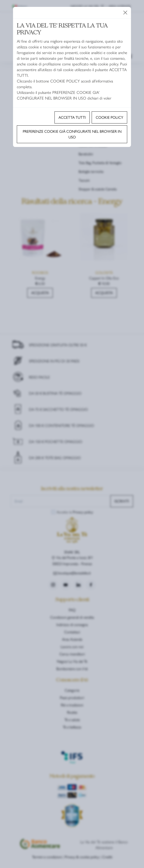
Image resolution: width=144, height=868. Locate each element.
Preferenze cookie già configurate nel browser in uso (72, 134)
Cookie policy (109, 117)
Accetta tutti (72, 117)
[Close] (125, 13)
